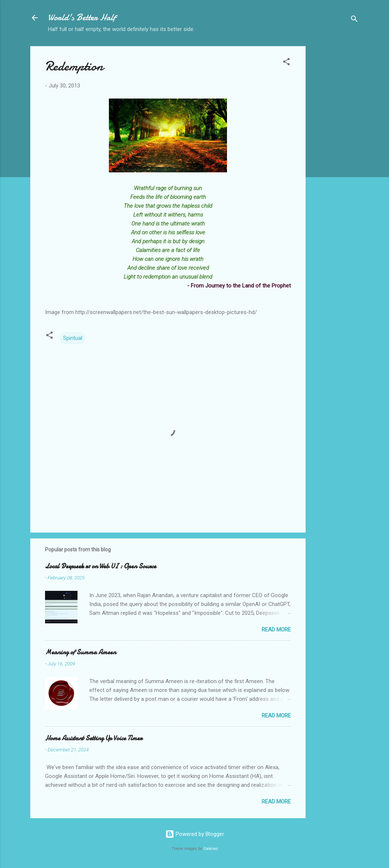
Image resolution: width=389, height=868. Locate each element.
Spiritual (73, 338)
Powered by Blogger (195, 834)
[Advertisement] (335, 157)
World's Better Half (82, 18)
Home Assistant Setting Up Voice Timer (94, 738)
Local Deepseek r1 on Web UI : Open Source (101, 566)
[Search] (354, 20)
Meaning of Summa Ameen (80, 652)
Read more (276, 630)
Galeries (211, 849)
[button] (286, 63)
